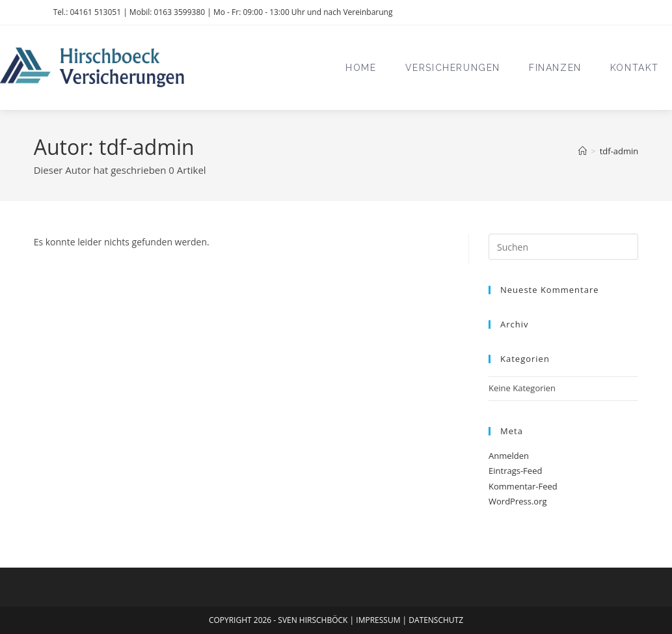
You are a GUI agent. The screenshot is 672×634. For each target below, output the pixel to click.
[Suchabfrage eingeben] (563, 247)
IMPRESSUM (379, 620)
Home (361, 68)
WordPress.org (518, 501)
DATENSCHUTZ (436, 620)
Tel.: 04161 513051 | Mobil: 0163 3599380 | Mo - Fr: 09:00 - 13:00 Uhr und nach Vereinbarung (223, 12)
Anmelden (509, 456)
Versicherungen (453, 68)
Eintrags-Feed (515, 471)
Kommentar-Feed (523, 486)
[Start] (583, 151)
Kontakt (635, 68)
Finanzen (555, 68)
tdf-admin (619, 151)
